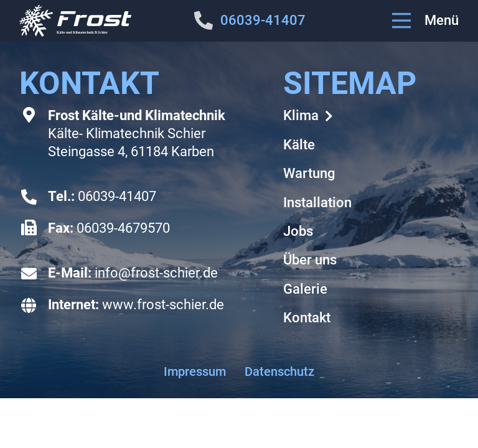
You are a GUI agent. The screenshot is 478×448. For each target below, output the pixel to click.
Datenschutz (279, 371)
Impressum (195, 371)
